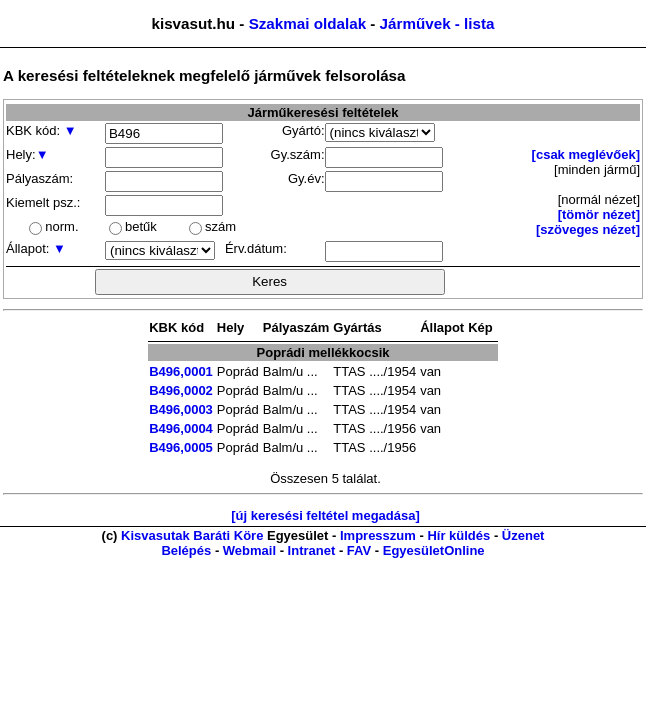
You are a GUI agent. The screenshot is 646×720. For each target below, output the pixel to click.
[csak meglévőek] (586, 154)
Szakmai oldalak (307, 23)
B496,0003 (181, 409)
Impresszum (378, 535)
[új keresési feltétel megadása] (325, 515)
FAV (359, 550)
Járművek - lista (437, 23)
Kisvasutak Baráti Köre (192, 535)
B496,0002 (181, 390)
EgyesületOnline (434, 550)
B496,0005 (181, 447)
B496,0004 (181, 428)
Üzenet (523, 535)
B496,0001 (181, 371)
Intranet (312, 550)
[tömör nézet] (599, 214)
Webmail (249, 550)
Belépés (186, 550)
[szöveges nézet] (588, 229)
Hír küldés (458, 535)
